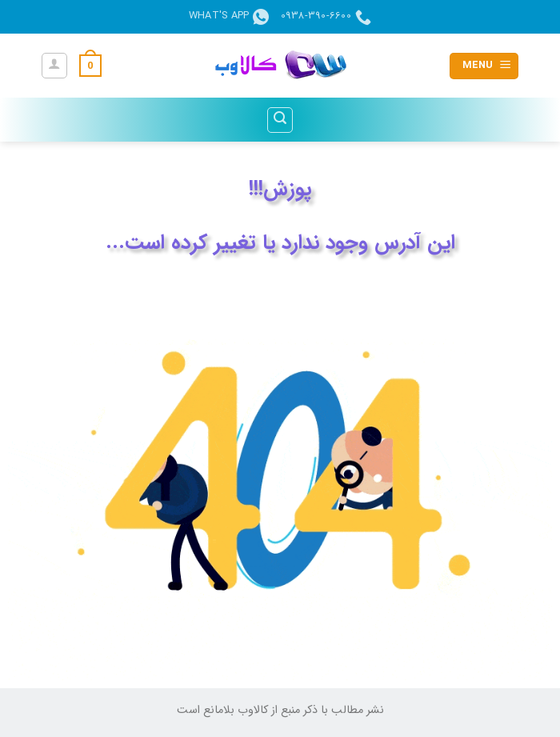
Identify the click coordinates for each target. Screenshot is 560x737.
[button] (484, 66)
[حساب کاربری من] (54, 66)
